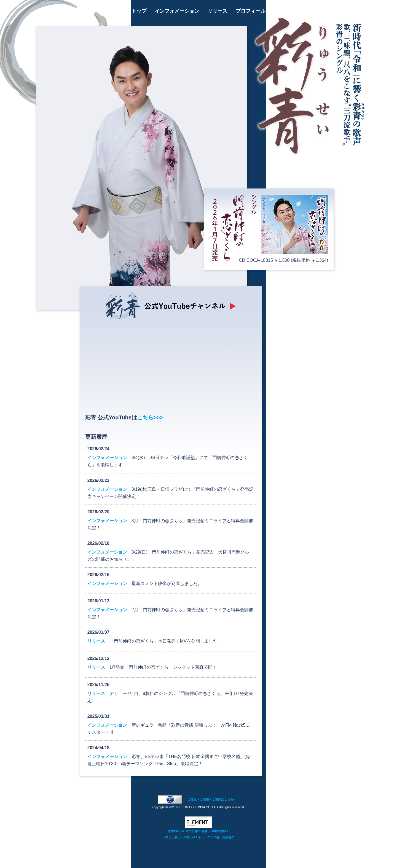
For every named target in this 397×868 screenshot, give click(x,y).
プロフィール (251, 11)
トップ (139, 11)
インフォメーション (177, 11)
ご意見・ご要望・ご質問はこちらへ (212, 799)
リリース (218, 11)
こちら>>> (150, 417)
